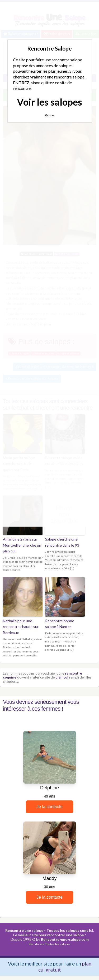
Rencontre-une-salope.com (65, 939)
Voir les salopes (49, 102)
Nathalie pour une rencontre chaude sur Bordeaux (21, 627)
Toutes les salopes (58, 944)
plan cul (62, 677)
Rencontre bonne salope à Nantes (60, 624)
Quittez (49, 115)
